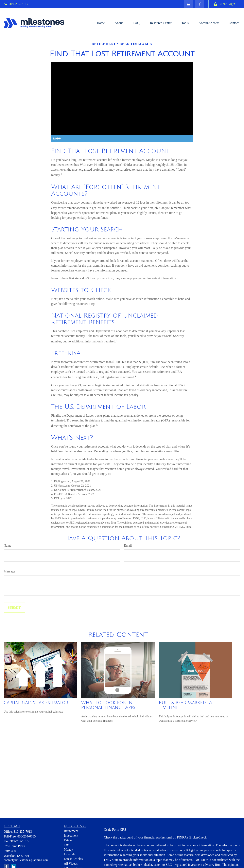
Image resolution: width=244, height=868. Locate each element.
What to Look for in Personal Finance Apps (108, 705)
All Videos (71, 863)
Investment (71, 836)
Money (68, 850)
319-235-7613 (16, 4)
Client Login (224, 4)
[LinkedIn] (189, 4)
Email (128, 545)
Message (9, 571)
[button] (101, 23)
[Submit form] (14, 608)
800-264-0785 (27, 836)
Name (7, 545)
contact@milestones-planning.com (26, 860)
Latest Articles (73, 859)
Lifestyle (70, 854)
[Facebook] (200, 4)
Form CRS (119, 829)
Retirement (71, 831)
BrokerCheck (198, 837)
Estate (68, 840)
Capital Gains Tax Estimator (36, 703)
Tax (66, 845)
